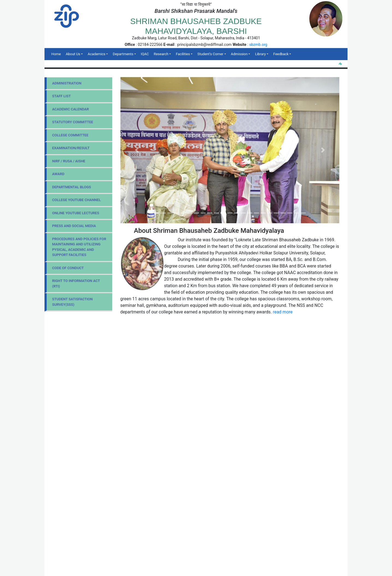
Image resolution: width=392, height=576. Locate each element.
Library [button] (260, 54)
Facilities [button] (183, 54)
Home (57, 54)
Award (58, 174)
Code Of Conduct (68, 268)
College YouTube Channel (76, 200)
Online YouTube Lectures (76, 213)
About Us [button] (73, 54)
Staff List (61, 96)
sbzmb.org (258, 45)
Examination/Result (71, 148)
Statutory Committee (73, 122)
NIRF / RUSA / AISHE (69, 161)
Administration (67, 83)
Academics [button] (96, 54)
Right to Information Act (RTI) (76, 283)
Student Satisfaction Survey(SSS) (72, 302)
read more (283, 312)
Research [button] (161, 54)
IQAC (145, 54)
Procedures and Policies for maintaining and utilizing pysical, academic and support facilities (79, 247)
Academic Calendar (70, 109)
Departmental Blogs (72, 187)
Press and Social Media (74, 226)
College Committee (70, 135)
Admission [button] (239, 54)
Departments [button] (123, 54)
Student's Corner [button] (210, 54)
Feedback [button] (281, 54)
